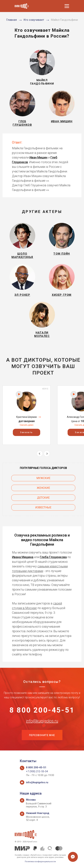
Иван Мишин (38, 157)
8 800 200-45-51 (42, 710)
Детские (43, 498)
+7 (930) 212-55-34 (37, 771)
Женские (43, 488)
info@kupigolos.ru (42, 721)
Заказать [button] (26, 432)
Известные (43, 507)
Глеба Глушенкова (53, 557)
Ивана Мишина (23, 557)
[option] (27, 415)
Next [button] (47, 454)
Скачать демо (27, 425)
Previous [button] (40, 454)
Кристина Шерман (27, 417)
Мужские (43, 478)
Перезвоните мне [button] (42, 735)
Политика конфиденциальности (40, 862)
